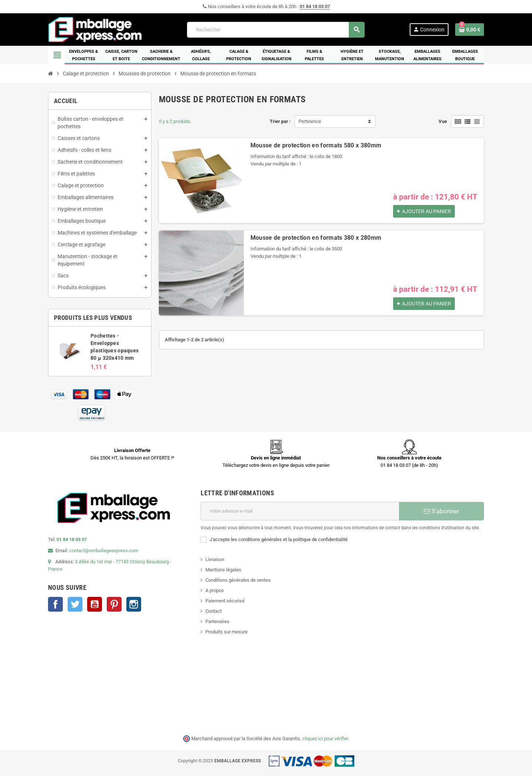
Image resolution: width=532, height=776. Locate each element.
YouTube (95, 604)
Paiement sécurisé (225, 601)
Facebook (55, 604)
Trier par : (280, 121)
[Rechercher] (276, 30)
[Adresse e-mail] (300, 511)
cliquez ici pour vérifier (325, 739)
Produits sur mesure (226, 632)
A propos (215, 590)
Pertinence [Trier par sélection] (310, 121)
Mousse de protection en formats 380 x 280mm (316, 238)
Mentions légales (223, 570)
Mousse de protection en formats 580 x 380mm (316, 145)
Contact (214, 611)
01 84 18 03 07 (315, 6)
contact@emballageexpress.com (104, 551)
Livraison (215, 559)
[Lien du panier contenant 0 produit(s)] (470, 30)
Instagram (134, 604)
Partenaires (217, 621)
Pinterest (114, 604)
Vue (443, 121)
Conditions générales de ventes (238, 580)
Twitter (75, 604)
